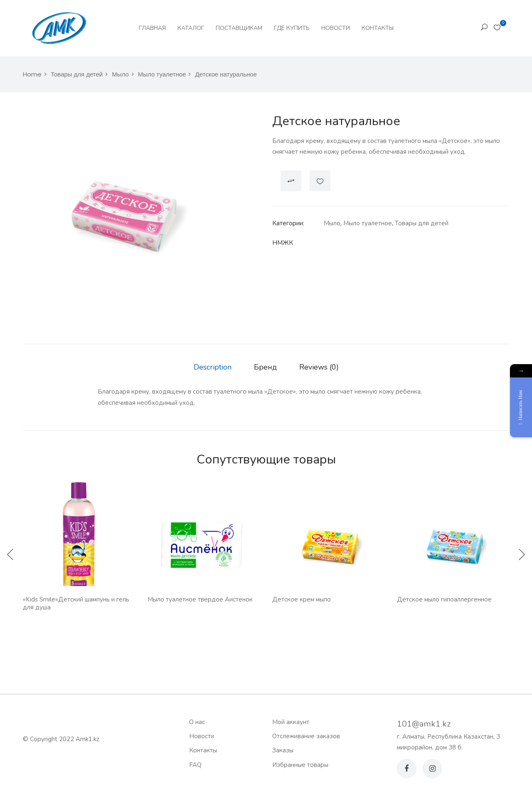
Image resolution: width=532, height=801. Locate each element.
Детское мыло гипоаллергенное (444, 599)
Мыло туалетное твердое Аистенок (200, 599)
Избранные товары (300, 765)
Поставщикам (239, 28)
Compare (291, 181)
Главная (152, 28)
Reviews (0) (319, 367)
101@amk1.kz (424, 724)
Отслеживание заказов (306, 736)
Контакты (378, 28)
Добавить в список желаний (320, 181)
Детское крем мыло (302, 599)
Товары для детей (77, 74)
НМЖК (283, 243)
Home (32, 74)
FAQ (195, 765)
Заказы (283, 750)
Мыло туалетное (162, 74)
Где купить (292, 28)
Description (213, 367)
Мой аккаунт (291, 722)
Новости (336, 28)
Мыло (120, 74)
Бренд (265, 367)
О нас (197, 722)
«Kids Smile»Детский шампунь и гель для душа (76, 604)
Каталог (191, 28)
